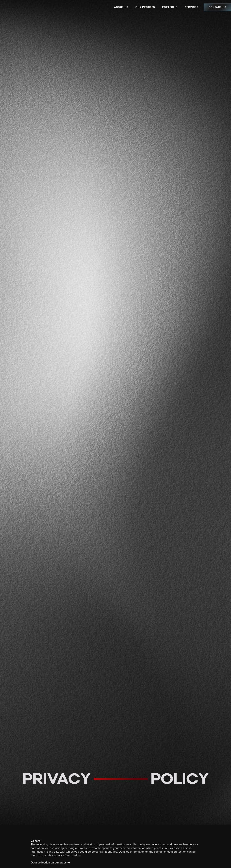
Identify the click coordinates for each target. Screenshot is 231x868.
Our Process (145, 7)
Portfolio (170, 7)
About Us (121, 7)
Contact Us (217, 7)
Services (192, 7)
